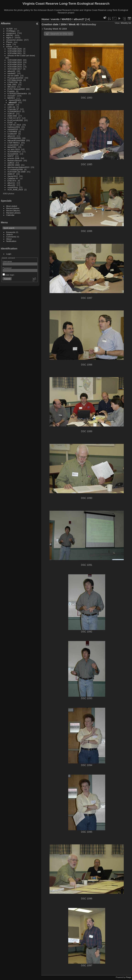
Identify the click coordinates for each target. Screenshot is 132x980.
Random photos (13, 213)
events (9, 46)
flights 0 (10, 38)
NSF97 (11, 156)
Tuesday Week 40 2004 (55, 29)
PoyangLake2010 (15, 78)
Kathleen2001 (14, 127)
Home (45, 19)
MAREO (11, 98)
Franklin (11, 91)
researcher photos (15, 40)
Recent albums (13, 210)
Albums (6, 23)
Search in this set (61, 34)
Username (7, 261)
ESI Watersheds (15, 80)
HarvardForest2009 (16, 140)
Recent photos (13, 208)
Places (9, 42)
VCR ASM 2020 (15, 60)
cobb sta (11, 107)
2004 (64, 24)
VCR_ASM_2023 (15, 190)
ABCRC (10, 35)
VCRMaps (11, 31)
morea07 (12, 96)
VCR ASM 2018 (15, 64)
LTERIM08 (12, 131)
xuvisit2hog (13, 187)
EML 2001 (12, 84)
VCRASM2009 (14, 138)
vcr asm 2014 (14, 149)
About (9, 239)
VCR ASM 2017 (15, 69)
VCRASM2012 (14, 152)
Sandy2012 (13, 176)
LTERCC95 (13, 82)
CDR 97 (11, 114)
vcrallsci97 (12, 134)
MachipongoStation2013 (18, 167)
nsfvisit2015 (13, 129)
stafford (11, 163)
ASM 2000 (12, 116)
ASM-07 (11, 174)
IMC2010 (12, 87)
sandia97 (12, 73)
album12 (11, 136)
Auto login (8, 275)
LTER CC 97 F (14, 118)
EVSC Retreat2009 (16, 89)
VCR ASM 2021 (15, 53)
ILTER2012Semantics (17, 93)
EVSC (10, 122)
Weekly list (126, 23)
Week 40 (74, 24)
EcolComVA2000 (15, 120)
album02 (11, 71)
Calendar (10, 215)
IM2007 (11, 105)
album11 (11, 183)
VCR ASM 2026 (15, 49)
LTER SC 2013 (14, 125)
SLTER (10, 29)
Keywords (11, 232)
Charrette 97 (13, 109)
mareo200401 (15, 100)
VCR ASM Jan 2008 (17, 172)
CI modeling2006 (15, 169)
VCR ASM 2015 (15, 67)
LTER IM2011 (14, 143)
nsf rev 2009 (13, 76)
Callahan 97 (13, 178)
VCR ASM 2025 (15, 51)
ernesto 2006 (13, 158)
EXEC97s (12, 181)
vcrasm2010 (13, 145)
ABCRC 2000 (14, 165)
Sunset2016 (13, 154)
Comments (11, 237)
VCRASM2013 (14, 111)
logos (9, 44)
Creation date (50, 24)
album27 (13, 102)
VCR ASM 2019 (15, 62)
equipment (11, 33)
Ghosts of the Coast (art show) (21, 55)
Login (9, 254)
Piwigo (129, 977)
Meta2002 (12, 147)
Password (7, 268)
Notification (11, 241)
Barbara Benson (15, 160)
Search (10, 234)
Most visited (12, 206)
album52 (11, 185)
